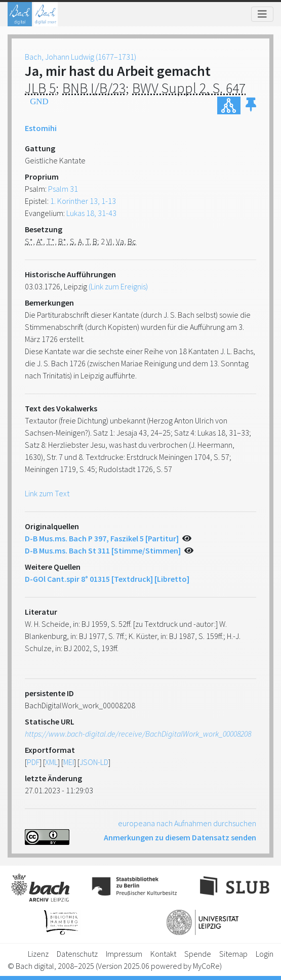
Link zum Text (47, 493)
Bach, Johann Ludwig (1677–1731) (81, 57)
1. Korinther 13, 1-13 (83, 201)
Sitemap (233, 954)
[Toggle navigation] (262, 14)
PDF (33, 762)
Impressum (124, 954)
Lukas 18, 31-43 (91, 213)
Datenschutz (77, 954)
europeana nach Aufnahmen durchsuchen (187, 823)
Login (265, 954)
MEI (69, 762)
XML (51, 762)
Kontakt (163, 954)
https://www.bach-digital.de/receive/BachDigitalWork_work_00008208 (138, 734)
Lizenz (38, 954)
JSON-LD (94, 762)
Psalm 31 (63, 189)
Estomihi (41, 128)
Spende (198, 954)
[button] (251, 105)
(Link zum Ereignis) (118, 286)
